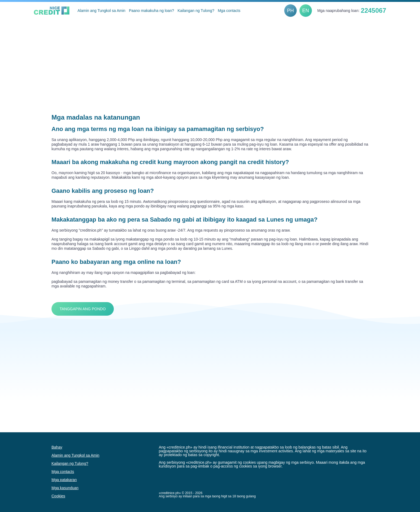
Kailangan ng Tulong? (196, 11)
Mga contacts (229, 11)
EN (306, 11)
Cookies (58, 496)
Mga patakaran (64, 480)
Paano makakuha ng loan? (152, 11)
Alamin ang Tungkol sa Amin (101, 11)
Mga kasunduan (65, 488)
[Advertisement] (210, 60)
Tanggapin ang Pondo (83, 309)
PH (290, 11)
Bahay (57, 447)
